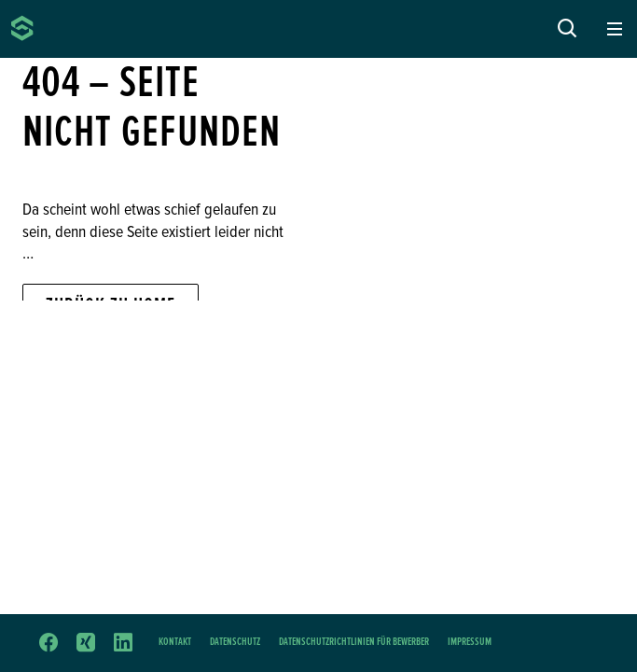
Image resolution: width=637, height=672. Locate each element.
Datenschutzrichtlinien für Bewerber (354, 642)
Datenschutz (235, 642)
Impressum (470, 642)
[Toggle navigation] (615, 29)
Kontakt (175, 642)
